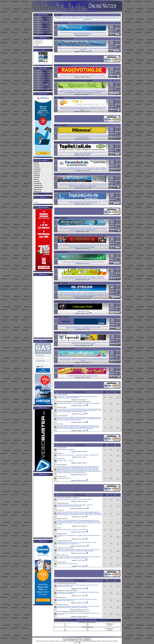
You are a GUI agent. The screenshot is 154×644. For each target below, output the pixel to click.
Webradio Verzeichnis (63, 605)
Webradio (80, 475)
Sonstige (79, 406)
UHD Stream (58, 17)
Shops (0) (37, 181)
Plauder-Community (62, 519)
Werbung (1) (38, 192)
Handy (83, 329)
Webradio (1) (38, 190)
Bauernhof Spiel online (62, 267)
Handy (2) (37, 175)
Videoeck (57, 235)
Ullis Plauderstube (62, 407)
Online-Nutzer (71, 641)
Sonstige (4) (38, 183)
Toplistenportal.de (61, 39)
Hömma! (56, 125)
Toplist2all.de (59, 143)
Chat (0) (36, 163)
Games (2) (37, 171)
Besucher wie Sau (62, 476)
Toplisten (83, 51)
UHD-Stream (45, 641)
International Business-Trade (64, 541)
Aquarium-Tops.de (62, 448)
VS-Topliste (60, 424)
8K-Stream (57, 283)
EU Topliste (64, 641)
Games (83, 280)
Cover (83, 232)
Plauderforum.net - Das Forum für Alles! (67, 590)
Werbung (79, 480)
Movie (83, 35)
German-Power (61, 459)
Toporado (57, 333)
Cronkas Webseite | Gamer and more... (67, 583)
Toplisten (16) (38, 185)
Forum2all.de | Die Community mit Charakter (68, 158)
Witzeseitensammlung (63, 503)
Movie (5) (37, 177)
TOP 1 (56, 98)
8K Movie (115, 641)
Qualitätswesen (93, 641)
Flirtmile (104, 641)
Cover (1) (37, 167)
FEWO (99, 641)
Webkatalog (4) (38, 188)
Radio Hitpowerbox (62, 465)
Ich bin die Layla (59, 302)
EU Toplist (57, 174)
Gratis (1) (37, 173)
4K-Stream (52, 641)
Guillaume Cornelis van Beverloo (65, 548)
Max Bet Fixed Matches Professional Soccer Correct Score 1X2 (73, 611)
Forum (82, 94)
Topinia (59, 528)
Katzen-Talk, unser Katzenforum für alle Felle (70, 81)
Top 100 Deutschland (63, 416)
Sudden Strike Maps (62, 395)
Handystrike (58, 317)
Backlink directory (62, 597)
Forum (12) (37, 169)
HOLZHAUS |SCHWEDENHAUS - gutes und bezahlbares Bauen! (74, 401)
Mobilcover (60, 453)
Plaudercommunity (62, 534)
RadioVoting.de (59, 65)
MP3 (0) (36, 179)
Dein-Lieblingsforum (61, 349)
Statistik (65, 23)
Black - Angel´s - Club (63, 555)
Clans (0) (37, 165)
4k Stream (57, 252)
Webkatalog (83, 345)
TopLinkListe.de (59, 192)
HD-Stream (58, 23)
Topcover (57, 218)
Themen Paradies (62, 562)
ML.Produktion (73, 640)
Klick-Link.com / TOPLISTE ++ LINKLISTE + (68, 498)
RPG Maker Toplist (60, 366)
